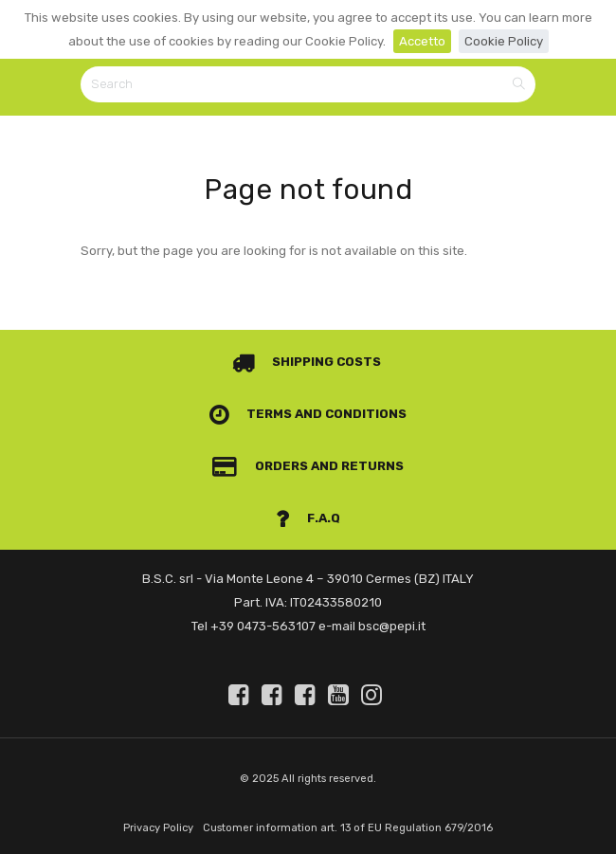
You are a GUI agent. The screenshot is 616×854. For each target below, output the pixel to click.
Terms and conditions (308, 414)
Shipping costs (307, 362)
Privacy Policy (158, 828)
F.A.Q (308, 518)
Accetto (422, 41)
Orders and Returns (308, 466)
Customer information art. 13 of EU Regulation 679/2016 (348, 828)
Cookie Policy (504, 41)
